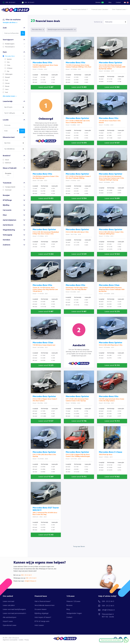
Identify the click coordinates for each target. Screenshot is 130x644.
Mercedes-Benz (37, 30)
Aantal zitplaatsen (9, 220)
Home (65, 10)
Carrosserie (7, 210)
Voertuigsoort (8, 40)
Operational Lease (10, 625)
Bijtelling (6, 205)
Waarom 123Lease (73, 601)
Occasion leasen (41, 609)
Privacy (27, 640)
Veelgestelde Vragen (74, 613)
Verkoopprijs (7, 235)
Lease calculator (9, 605)
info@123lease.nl (30, 581)
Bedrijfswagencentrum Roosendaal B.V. (61, 30)
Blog (110, 2)
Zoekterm (7, 245)
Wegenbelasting (9, 230)
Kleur (5, 215)
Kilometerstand (9, 137)
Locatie (6, 120)
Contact (118, 2)
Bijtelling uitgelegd (41, 613)
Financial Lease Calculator (100, 10)
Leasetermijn (8, 101)
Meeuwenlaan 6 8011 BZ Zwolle (108, 616)
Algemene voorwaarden (10, 640)
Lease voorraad (8, 601)
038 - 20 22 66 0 (10, 2)
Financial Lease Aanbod (79, 10)
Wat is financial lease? (43, 601)
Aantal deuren (8, 225)
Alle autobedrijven (10, 617)
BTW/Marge (7, 200)
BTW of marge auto (42, 621)
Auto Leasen (39, 625)
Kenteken (6, 240)
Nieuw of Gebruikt (10, 168)
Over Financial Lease (119, 10)
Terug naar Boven (79, 547)
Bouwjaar (6, 195)
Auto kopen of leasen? (43, 617)
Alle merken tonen (9, 96)
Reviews (100, 2)
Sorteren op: (98, 22)
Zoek (5, 28)
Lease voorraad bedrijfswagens (14, 609)
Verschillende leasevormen (45, 605)
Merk (5, 52)
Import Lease (8, 621)
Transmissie (7, 183)
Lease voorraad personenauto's (14, 613)
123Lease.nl (15, 638)
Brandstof (7, 156)
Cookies (21, 640)
